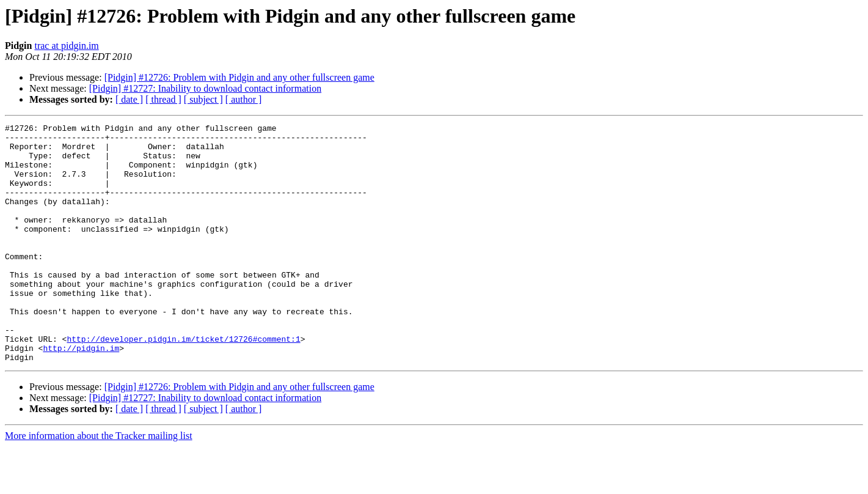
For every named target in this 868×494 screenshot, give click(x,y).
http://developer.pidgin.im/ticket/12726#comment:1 (183, 383)
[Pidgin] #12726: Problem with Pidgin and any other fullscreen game (239, 77)
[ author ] (244, 99)
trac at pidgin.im (66, 46)
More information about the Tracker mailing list (99, 483)
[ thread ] (163, 99)
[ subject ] (203, 99)
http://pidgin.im (81, 394)
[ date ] (129, 99)
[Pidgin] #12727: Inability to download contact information (205, 88)
